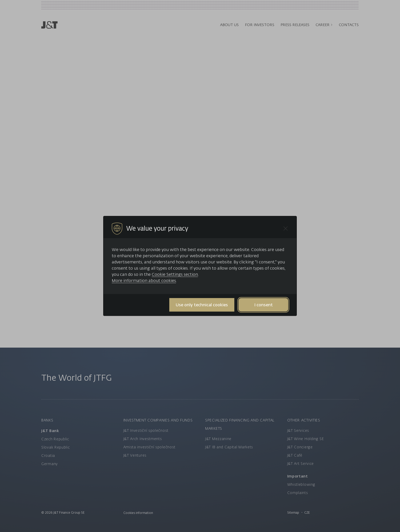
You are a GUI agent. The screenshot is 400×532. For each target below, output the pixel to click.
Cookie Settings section (175, 274)
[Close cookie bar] (286, 228)
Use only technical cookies (202, 305)
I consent (263, 305)
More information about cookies (144, 280)
